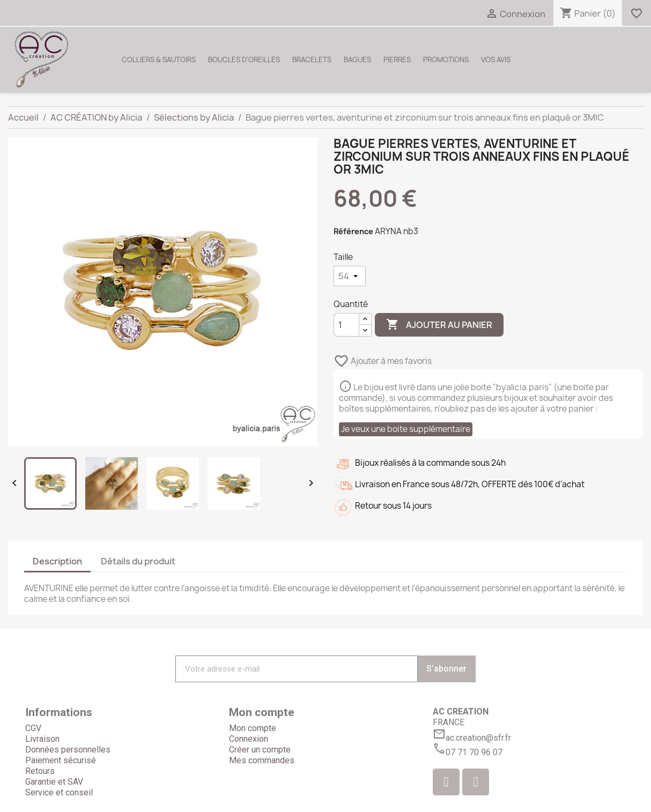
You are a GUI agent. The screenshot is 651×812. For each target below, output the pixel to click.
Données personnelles (68, 750)
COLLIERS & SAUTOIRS (159, 59)
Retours (40, 771)
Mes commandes (262, 760)
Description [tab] (57, 561)
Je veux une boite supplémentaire (406, 429)
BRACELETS (312, 59)
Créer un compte (260, 750)
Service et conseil (59, 792)
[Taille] (350, 276)
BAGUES (357, 59)
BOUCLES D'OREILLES (244, 59)
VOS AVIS (496, 59)
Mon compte (253, 728)
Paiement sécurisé (61, 760)
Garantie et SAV (54, 782)
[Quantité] (346, 325)
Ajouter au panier (439, 325)
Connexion (249, 739)
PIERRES (397, 59)
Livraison (42, 739)
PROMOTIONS (446, 59)
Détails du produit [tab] (138, 561)
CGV (33, 728)
